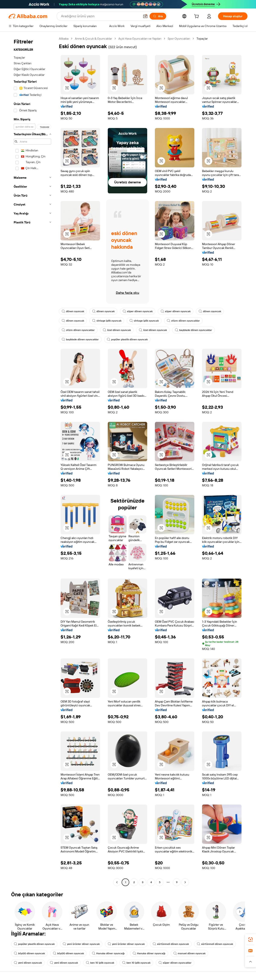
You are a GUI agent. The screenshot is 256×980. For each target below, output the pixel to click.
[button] (145, 16)
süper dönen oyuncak (138, 311)
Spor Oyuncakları (179, 39)
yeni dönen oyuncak (28, 963)
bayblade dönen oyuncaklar (193, 330)
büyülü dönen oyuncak (29, 953)
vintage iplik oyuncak (107, 321)
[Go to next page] (185, 882)
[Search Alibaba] (100, 16)
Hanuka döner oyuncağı (108, 953)
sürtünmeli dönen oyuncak (171, 944)
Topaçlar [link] (202, 39)
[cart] (197, 17)
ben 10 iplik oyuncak (100, 963)
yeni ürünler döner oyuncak (81, 944)
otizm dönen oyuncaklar (183, 321)
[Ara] (158, 16)
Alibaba (64, 39)
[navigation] (32, 461)
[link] (250, 940)
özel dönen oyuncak (117, 330)
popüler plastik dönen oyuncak (127, 339)
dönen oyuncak (73, 311)
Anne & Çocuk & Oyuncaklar (93, 39)
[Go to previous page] (117, 882)
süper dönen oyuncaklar (175, 963)
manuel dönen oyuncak (189, 953)
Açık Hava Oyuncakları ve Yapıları (140, 39)
